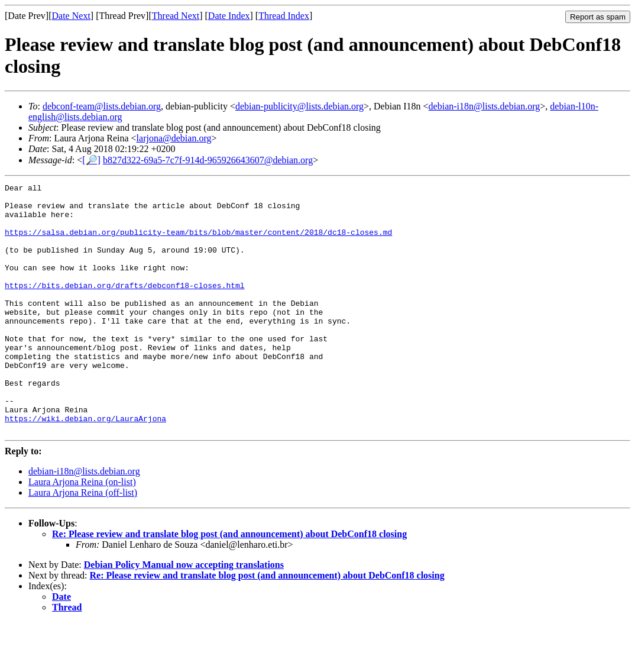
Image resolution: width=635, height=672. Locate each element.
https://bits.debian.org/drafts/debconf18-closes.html (125, 306)
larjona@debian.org (174, 138)
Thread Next (176, 16)
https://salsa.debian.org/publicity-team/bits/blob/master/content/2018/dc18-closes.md (198, 243)
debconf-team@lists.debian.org (102, 106)
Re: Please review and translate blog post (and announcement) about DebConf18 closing (229, 584)
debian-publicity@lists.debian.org (299, 106)
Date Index (229, 16)
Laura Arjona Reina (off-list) (83, 542)
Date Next (71, 16)
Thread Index (284, 16)
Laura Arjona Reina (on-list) (82, 532)
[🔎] (91, 160)
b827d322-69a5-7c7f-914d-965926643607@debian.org (208, 160)
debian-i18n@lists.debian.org (485, 106)
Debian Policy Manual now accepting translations (184, 614)
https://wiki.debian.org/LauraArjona (85, 466)
